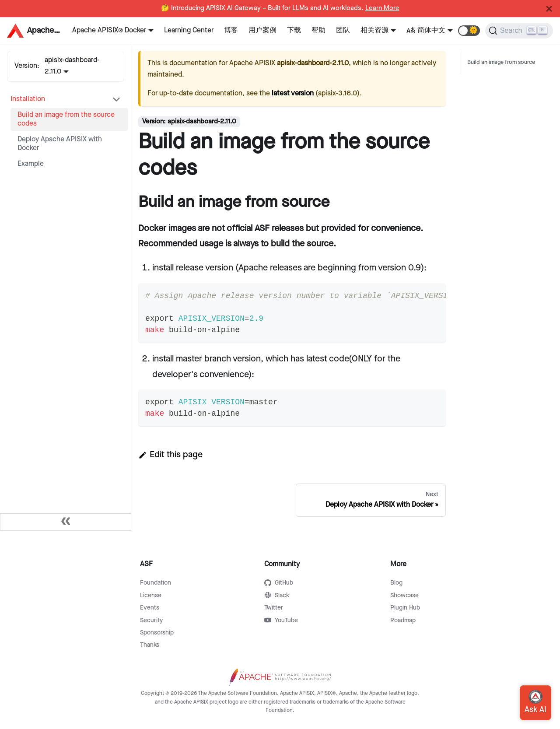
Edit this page (170, 455)
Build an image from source (501, 62)
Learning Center (189, 30)
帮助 (318, 30)
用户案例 (262, 30)
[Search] (519, 31)
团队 (343, 30)
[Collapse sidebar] (66, 522)
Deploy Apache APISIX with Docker (60, 144)
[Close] (549, 9)
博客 (231, 30)
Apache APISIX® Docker (109, 30)
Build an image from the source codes (66, 119)
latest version (293, 93)
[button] (469, 31)
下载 (294, 30)
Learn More (382, 8)
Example (31, 164)
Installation (28, 99)
